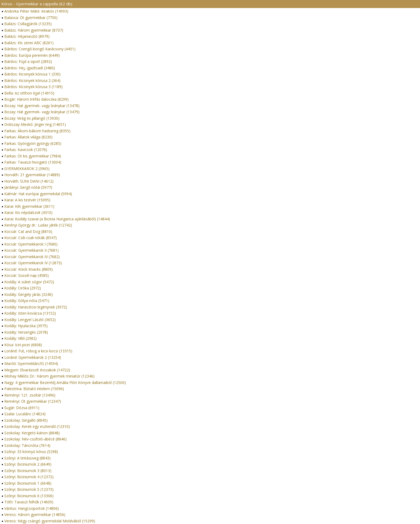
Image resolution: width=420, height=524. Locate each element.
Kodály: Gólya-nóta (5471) (27, 301)
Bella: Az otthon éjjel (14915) (29, 93)
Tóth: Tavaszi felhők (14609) (29, 502)
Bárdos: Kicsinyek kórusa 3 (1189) (33, 87)
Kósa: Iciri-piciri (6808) (23, 345)
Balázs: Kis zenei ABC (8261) (29, 43)
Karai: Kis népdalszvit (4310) (28, 212)
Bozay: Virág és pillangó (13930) (32, 118)
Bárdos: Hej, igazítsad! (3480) (30, 68)
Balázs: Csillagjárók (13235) (28, 24)
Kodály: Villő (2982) (20, 338)
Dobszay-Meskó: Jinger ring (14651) (35, 124)
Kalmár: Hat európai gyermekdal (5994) (38, 194)
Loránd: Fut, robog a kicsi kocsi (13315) (38, 351)
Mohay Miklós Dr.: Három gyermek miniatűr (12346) (49, 376)
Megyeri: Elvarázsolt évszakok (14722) (37, 370)
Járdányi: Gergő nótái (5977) (28, 187)
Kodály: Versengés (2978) (26, 332)
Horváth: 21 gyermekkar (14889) (32, 175)
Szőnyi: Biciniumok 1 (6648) (28, 483)
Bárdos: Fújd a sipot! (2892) (28, 61)
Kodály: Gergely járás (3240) (29, 294)
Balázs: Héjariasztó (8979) (27, 36)
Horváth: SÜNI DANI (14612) (29, 181)
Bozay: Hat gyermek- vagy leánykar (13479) (42, 112)
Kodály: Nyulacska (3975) (26, 326)
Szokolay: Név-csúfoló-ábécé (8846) (35, 439)
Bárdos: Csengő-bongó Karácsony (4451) (40, 49)
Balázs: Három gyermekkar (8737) (34, 30)
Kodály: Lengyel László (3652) (30, 320)
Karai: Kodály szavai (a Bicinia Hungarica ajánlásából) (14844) (57, 219)
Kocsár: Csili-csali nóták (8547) (31, 238)
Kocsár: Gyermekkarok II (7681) (31, 250)
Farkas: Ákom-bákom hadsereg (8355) (37, 131)
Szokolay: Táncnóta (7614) (27, 445)
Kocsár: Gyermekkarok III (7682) (32, 257)
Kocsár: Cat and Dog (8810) (28, 231)
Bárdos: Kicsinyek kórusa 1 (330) (32, 74)
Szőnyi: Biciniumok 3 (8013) (28, 471)
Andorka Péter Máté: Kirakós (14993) (36, 11)
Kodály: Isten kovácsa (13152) (30, 313)
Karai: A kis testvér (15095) (27, 200)
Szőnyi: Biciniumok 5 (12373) (29, 489)
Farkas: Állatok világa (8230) (28, 137)
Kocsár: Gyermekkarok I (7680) (31, 244)
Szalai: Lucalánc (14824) (25, 414)
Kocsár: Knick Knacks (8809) (29, 269)
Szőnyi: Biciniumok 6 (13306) (29, 496)
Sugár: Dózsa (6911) (22, 408)
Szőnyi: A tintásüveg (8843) (27, 458)
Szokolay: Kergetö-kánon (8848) (32, 433)
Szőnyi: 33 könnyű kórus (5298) (31, 452)
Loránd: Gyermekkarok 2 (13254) (33, 357)
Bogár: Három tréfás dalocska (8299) (36, 99)
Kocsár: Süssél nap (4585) (27, 275)
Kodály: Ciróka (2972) (23, 288)
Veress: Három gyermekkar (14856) (35, 514)
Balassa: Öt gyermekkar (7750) (31, 18)
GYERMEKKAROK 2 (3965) (27, 169)
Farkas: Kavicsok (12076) (26, 150)
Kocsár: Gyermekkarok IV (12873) (33, 263)
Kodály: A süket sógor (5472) (29, 282)
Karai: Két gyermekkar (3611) (29, 206)
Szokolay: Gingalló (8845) (26, 420)
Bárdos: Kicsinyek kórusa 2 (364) (32, 80)
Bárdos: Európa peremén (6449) (32, 55)
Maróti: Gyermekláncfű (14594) (31, 363)
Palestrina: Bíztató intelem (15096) (34, 389)
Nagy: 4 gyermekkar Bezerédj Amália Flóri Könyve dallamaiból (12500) (65, 382)
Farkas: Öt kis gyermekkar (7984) (33, 156)
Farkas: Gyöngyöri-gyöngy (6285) (33, 143)
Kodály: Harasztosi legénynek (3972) (36, 307)
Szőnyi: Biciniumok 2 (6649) (28, 464)
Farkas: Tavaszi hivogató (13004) (33, 162)
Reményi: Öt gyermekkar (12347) (33, 401)
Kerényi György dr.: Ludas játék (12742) (38, 225)
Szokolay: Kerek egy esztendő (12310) (37, 426)
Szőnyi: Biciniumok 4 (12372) (29, 477)
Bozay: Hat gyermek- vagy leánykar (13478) (42, 106)
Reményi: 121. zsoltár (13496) (30, 395)
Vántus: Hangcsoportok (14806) (32, 508)
